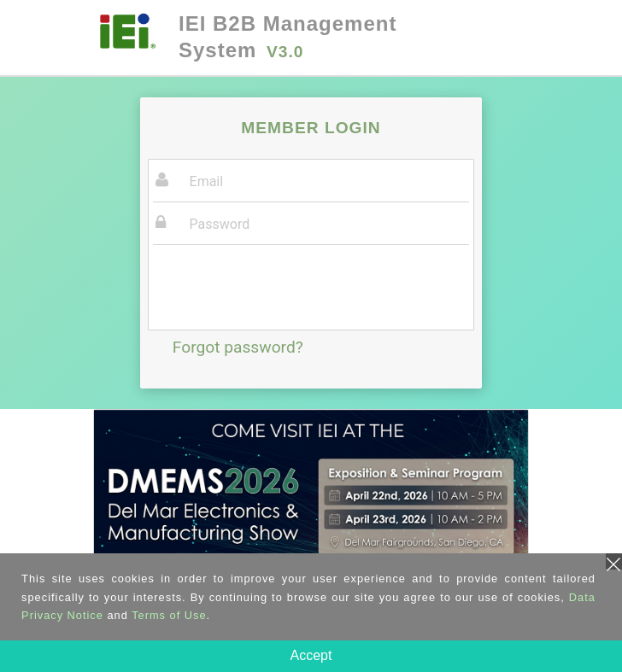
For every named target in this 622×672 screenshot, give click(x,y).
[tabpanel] (311, 516)
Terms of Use (169, 615)
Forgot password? (238, 347)
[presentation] (283, 289)
